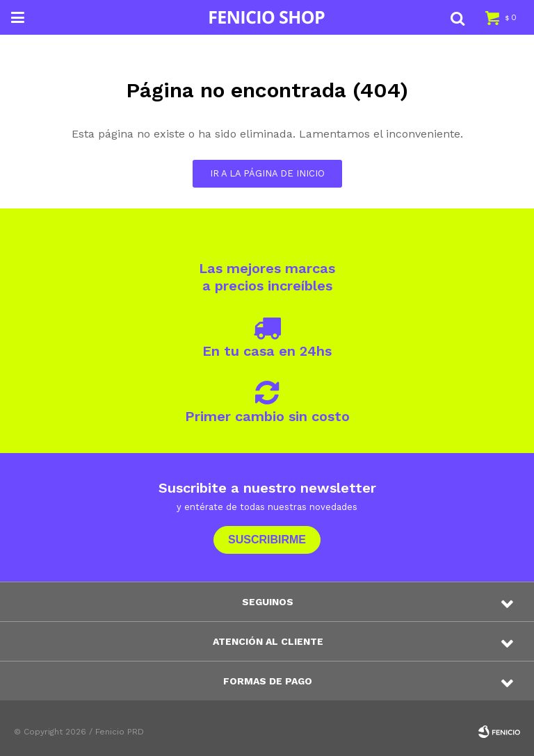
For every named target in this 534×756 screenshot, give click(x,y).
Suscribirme (267, 540)
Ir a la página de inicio (267, 173)
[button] (458, 17)
